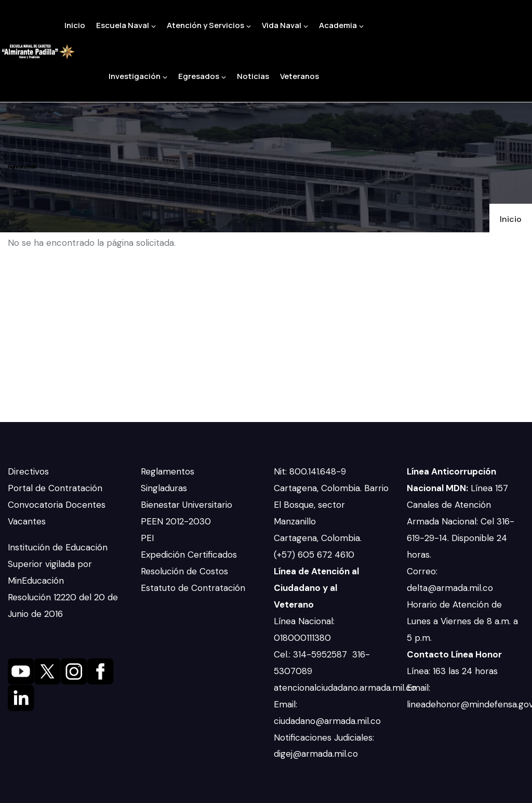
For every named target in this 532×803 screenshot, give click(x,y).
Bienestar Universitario (187, 505)
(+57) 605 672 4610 (314, 555)
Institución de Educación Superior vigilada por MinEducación (58, 564)
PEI (147, 538)
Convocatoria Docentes (57, 505)
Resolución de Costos (184, 571)
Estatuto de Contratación (193, 588)
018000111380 (304, 638)
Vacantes (27, 521)
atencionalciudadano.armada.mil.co (345, 688)
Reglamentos (168, 471)
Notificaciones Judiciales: (324, 738)
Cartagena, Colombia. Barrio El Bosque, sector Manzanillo (331, 505)
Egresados (202, 76)
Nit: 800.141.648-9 (311, 471)
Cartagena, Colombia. (319, 538)
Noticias (253, 76)
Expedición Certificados (189, 555)
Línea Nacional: (304, 621)
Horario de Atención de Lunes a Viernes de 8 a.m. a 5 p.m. (462, 621)
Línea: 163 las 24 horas (454, 671)
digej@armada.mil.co (317, 754)
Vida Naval (285, 25)
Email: (285, 704)
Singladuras (164, 488)
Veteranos (300, 76)
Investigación (138, 76)
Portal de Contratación (55, 488)
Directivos (28, 471)
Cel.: (283, 654)
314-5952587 (321, 654)
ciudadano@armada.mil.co (329, 721)
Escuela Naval (126, 25)
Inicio (75, 25)
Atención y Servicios (209, 25)
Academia (341, 25)
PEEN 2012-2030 (176, 521)
